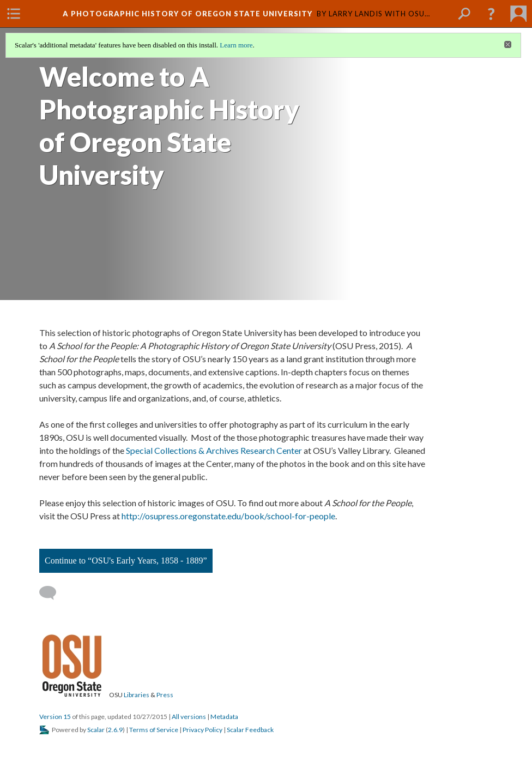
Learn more (236, 45)
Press (165, 695)
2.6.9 (115, 730)
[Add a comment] (53, 593)
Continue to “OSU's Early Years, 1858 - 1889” (126, 561)
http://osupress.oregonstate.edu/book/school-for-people (228, 516)
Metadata (224, 717)
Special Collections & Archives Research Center (214, 450)
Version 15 (55, 717)
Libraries (137, 695)
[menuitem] (14, 14)
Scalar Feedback (250, 730)
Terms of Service (154, 730)
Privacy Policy (202, 730)
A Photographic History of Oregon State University (188, 14)
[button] (491, 14)
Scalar (96, 730)
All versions (189, 717)
